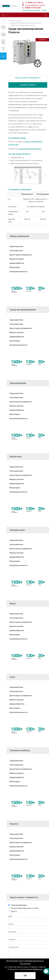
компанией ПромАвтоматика (30, 149)
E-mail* (11, 924)
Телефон (12, 939)
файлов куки (38, 969)
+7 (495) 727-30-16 (34, 3)
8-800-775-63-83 (33, 8)
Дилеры (44, 10)
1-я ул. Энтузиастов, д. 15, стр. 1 (35, 5)
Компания (12, 932)
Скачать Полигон (28, 85)
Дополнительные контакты (31, 10)
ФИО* (11, 916)
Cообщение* (13, 947)
